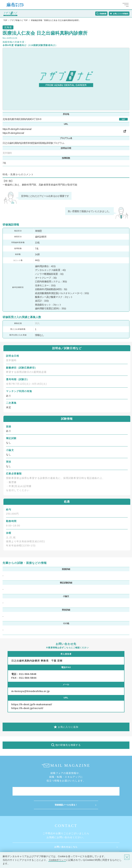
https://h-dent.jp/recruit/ (13, 133)
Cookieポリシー (57, 860)
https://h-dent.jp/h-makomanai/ (17, 129)
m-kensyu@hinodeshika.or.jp (31, 691)
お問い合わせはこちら (66, 847)
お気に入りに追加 (68, 727)
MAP (123, 119)
